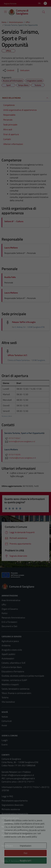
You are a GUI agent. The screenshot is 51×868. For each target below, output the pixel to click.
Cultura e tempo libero (12, 667)
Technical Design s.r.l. (20, 861)
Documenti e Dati (9, 626)
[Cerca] (44, 12)
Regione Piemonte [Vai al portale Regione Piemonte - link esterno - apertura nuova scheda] (10, 4)
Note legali (7, 827)
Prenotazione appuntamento (15, 801)
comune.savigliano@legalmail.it (21, 778)
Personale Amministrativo (13, 618)
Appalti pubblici (8, 654)
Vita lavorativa (8, 702)
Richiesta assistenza (11, 809)
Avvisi (4, 725)
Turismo (5, 697)
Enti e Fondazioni (9, 622)
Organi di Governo (10, 609)
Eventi (5, 745)
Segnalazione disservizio (13, 805)
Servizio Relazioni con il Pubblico (16, 772)
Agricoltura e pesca (10, 641)
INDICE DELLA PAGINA (26, 98)
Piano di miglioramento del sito (16, 835)
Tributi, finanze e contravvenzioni (16, 693)
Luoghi (5, 740)
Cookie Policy (8, 822)
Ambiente (6, 645)
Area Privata (7, 846)
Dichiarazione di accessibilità (14, 831)
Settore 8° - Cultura (14, 221)
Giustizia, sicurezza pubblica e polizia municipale (23, 676)
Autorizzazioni (8, 658)
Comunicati (7, 721)
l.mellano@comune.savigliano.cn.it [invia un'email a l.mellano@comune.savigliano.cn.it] (20, 458)
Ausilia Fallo (10, 277)
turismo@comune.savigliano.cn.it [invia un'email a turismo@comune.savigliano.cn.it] (20, 441)
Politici (5, 613)
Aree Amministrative (11, 600)
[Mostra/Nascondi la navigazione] (5, 12)
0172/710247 (12, 438)
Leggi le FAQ (7, 796)
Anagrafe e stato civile (12, 650)
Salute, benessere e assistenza (16, 689)
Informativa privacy (10, 818)
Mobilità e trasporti (10, 684)
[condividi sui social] (8, 70)
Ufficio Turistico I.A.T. (18, 355)
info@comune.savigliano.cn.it (21, 775)
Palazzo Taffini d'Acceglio (24, 322)
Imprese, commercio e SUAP (14, 680)
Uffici (4, 605)
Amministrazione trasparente (15, 814)
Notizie (5, 717)
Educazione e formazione (13, 671)
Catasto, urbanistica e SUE (14, 663)
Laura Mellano (11, 248)
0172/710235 (12, 455)
